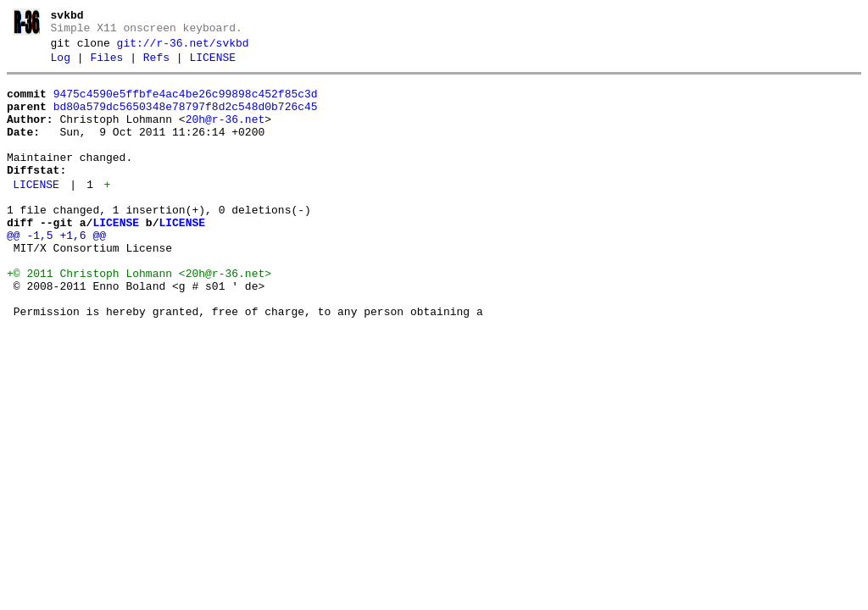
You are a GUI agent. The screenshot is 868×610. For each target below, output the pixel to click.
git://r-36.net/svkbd (183, 48)
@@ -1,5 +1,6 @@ (56, 271)
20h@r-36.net (225, 135)
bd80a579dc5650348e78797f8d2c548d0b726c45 (186, 119)
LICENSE (212, 65)
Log (61, 65)
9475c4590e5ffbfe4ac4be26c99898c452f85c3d (186, 104)
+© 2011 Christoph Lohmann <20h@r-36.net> (139, 317)
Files (106, 65)
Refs (156, 65)
